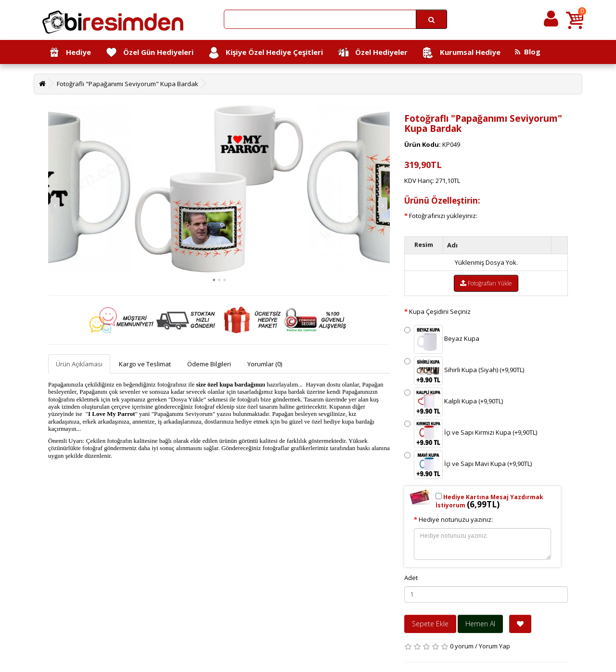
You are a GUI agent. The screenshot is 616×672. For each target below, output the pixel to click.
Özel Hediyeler (372, 53)
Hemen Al (480, 624)
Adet (411, 578)
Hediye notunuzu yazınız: (456, 519)
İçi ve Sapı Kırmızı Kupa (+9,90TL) (471, 433)
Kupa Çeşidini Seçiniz (440, 311)
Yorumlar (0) (265, 364)
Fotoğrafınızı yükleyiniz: (443, 216)
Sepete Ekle (430, 624)
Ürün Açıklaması (79, 364)
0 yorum (462, 646)
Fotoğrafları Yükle (486, 283)
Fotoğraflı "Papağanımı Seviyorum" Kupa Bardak (128, 84)
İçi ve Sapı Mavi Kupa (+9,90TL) (468, 465)
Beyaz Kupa (442, 339)
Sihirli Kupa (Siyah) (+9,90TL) (464, 371)
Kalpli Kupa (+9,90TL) (454, 402)
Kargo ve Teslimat (145, 364)
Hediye (70, 53)
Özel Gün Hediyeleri (149, 53)
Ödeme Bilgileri (209, 364)
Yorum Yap (494, 646)
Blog (528, 52)
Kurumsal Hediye (461, 53)
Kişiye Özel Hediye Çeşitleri (265, 53)
